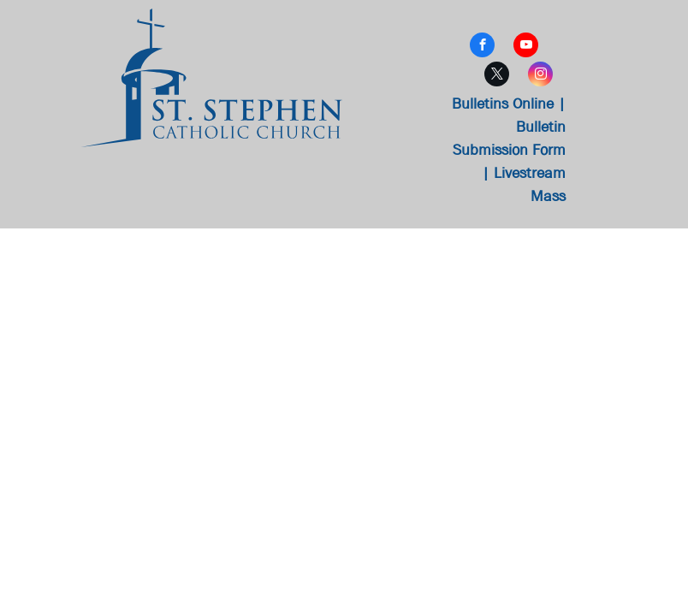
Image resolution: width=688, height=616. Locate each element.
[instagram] (540, 76)
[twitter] (497, 76)
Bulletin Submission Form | (509, 150)
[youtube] (526, 47)
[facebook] (482, 47)
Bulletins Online (503, 104)
